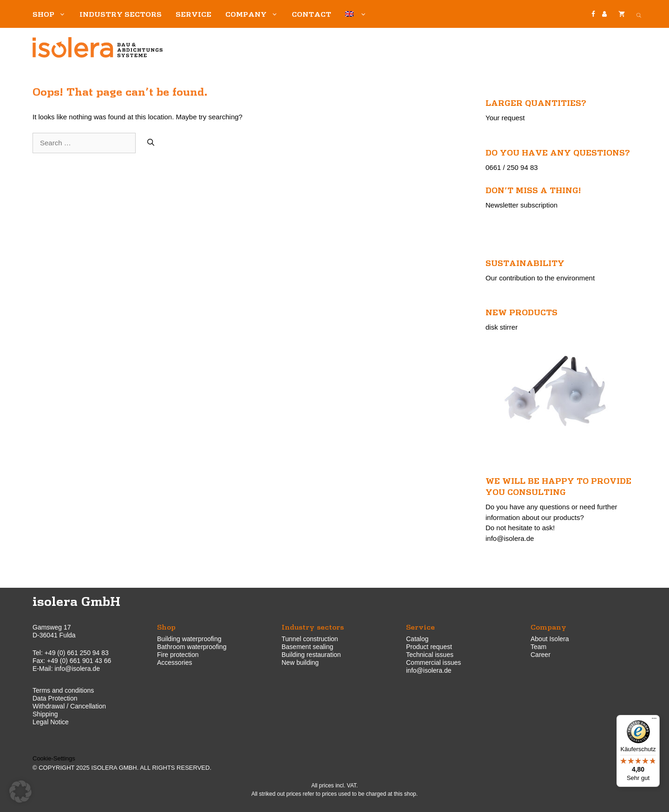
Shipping (45, 714)
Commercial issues (433, 663)
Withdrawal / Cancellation (69, 706)
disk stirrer (502, 327)
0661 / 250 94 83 (512, 167)
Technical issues (430, 655)
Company (255, 14)
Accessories (174, 663)
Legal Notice (51, 722)
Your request (505, 118)
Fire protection (178, 655)
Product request (429, 647)
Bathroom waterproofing (192, 647)
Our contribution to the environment (540, 278)
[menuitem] (356, 14)
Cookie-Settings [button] (54, 758)
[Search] (151, 143)
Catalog (417, 639)
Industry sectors (121, 14)
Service (193, 14)
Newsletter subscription (521, 205)
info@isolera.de (510, 538)
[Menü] (654, 721)
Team (538, 647)
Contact (312, 14)
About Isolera (550, 639)
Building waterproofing (189, 639)
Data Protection (55, 698)
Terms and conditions (63, 690)
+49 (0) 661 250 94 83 (77, 653)
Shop (52, 14)
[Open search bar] (639, 14)
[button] (20, 792)
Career (541, 655)
